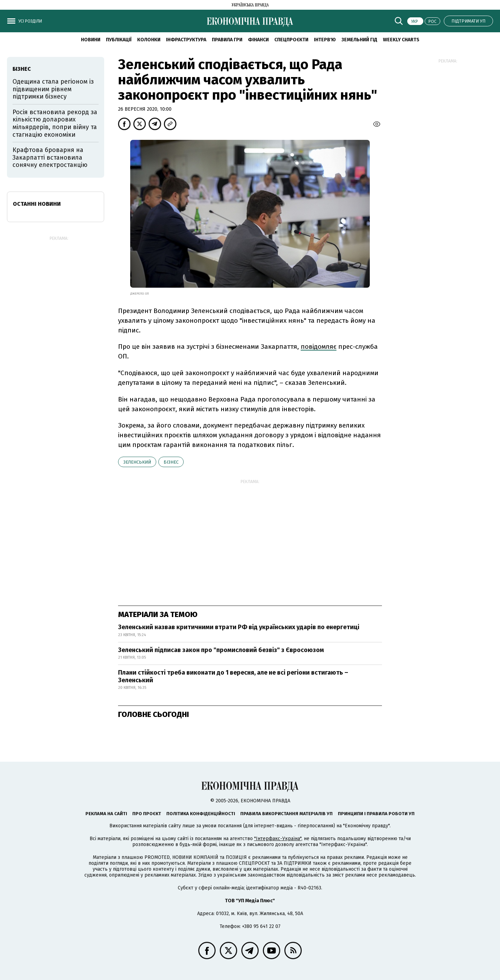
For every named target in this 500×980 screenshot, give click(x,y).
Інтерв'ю (325, 40)
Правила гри (227, 40)
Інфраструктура (186, 40)
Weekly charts (401, 40)
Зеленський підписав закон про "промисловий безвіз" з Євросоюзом (221, 650)
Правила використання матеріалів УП (286, 814)
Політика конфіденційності (201, 814)
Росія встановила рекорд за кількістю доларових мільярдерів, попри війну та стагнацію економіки (55, 123)
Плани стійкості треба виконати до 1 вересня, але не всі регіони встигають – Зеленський (233, 676)
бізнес (171, 462)
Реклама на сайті (106, 814)
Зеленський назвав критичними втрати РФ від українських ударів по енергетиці (239, 627)
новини (91, 40)
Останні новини (37, 204)
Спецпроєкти (291, 40)
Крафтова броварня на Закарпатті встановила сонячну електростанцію (50, 157)
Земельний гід (359, 40)
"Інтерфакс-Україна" (278, 839)
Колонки (149, 40)
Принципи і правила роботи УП (376, 814)
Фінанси (258, 40)
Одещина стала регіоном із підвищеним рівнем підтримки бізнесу (53, 89)
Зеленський (137, 462)
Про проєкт (147, 814)
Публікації (119, 40)
